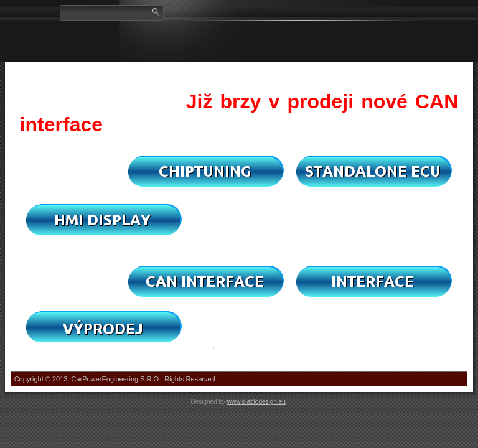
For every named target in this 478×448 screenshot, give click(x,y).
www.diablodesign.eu (256, 402)
